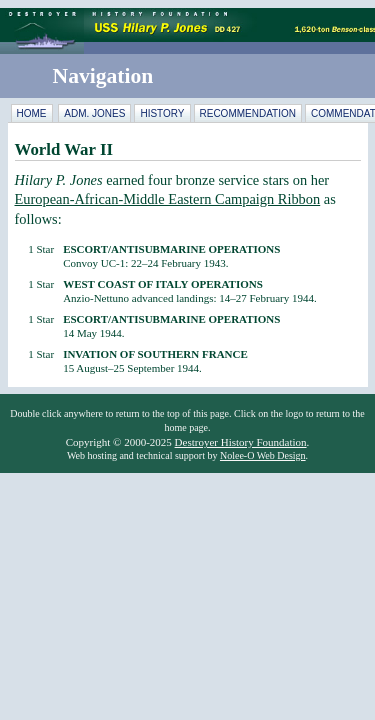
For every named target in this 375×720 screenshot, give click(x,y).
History (162, 113)
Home (32, 113)
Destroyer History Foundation (241, 442)
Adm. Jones (94, 113)
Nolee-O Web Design (263, 455)
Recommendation (248, 113)
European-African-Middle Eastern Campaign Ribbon (168, 199)
